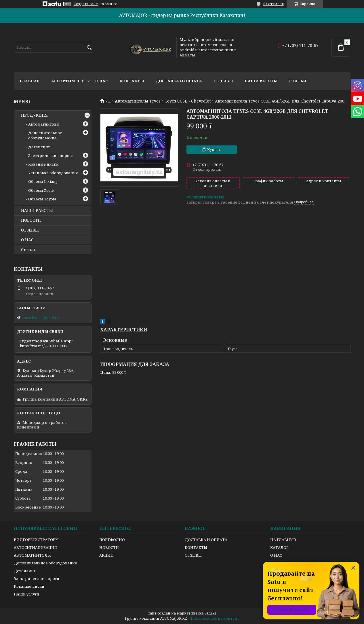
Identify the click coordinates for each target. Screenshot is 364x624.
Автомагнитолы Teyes (138, 101)
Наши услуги (26, 594)
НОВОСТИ (31, 220)
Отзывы (223, 81)
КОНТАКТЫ (196, 547)
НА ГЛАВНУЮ (283, 540)
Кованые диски (43, 164)
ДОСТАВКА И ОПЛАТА (206, 540)
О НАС (27, 240)
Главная (30, 81)
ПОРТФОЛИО (112, 540)
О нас (102, 81)
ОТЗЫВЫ (30, 230)
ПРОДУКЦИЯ (34, 115)
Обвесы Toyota (42, 199)
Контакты (132, 81)
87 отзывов (274, 4)
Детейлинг (39, 147)
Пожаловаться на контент (215, 618)
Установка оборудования (53, 173)
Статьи (298, 81)
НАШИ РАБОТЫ (37, 210)
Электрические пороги (51, 155)
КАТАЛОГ (279, 547)
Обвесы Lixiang (43, 181)
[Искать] (89, 48)
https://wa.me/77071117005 (43, 346)
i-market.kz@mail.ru (41, 318)
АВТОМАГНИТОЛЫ (32, 555)
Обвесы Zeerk (41, 190)
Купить (214, 149)
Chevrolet (201, 101)
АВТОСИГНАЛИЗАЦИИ (36, 547)
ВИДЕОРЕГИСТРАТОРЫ (36, 540)
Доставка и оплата (179, 81)
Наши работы (261, 81)
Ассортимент (67, 81)
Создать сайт (86, 4)
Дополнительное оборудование (45, 135)
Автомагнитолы (44, 124)
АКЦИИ (106, 555)
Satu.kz (211, 613)
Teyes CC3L (176, 101)
